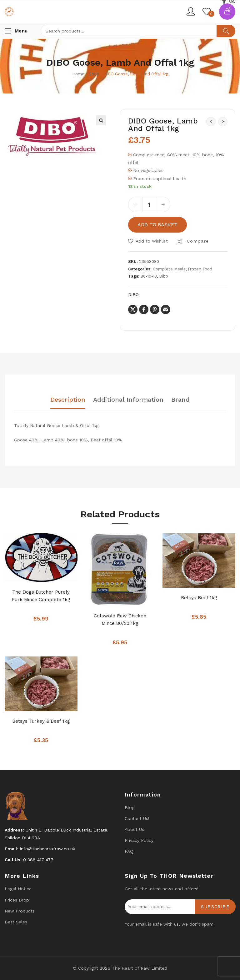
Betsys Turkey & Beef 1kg (41, 721)
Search (226, 31)
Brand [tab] (180, 400)
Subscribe (215, 907)
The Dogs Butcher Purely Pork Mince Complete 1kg (41, 596)
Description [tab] (68, 400)
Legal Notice (18, 889)
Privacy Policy (139, 840)
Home (78, 74)
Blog (130, 807)
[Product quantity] (149, 204)
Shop (94, 74)
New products (20, 911)
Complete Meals (169, 269)
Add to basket (157, 225)
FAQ (129, 851)
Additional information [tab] (128, 400)
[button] (101, 120)
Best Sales (16, 922)
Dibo (164, 276)
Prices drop (17, 900)
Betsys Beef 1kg (199, 598)
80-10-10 (149, 276)
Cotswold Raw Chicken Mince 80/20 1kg (120, 620)
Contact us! (137, 818)
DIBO (133, 294)
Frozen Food (200, 269)
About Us (134, 829)
